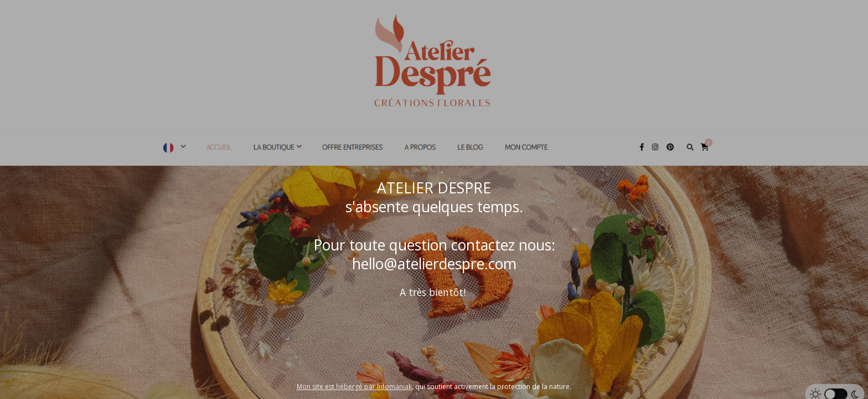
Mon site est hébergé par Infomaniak (354, 387)
